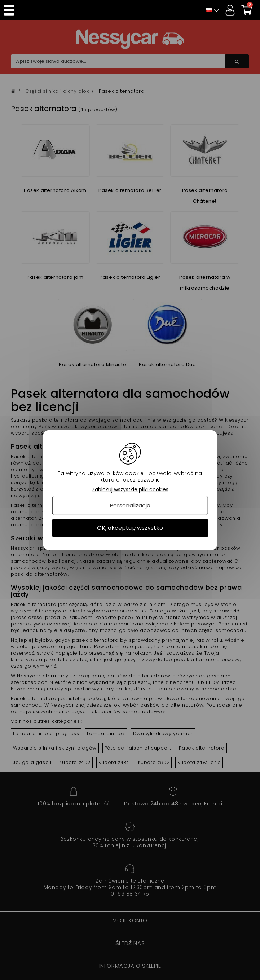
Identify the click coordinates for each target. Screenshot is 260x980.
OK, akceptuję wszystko (130, 528)
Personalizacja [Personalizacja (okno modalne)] (130, 506)
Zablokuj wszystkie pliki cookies (130, 489)
